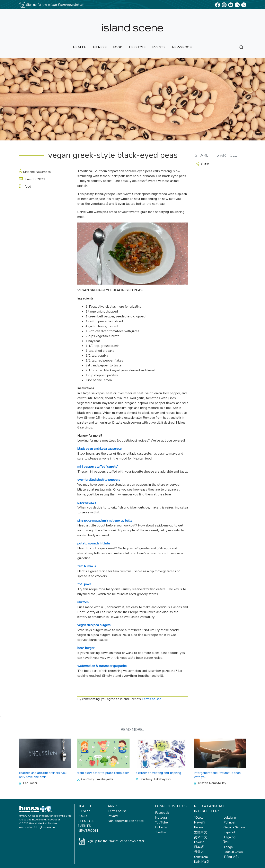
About (112, 806)
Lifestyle (86, 821)
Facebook (162, 813)
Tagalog (229, 837)
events (159, 47)
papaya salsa (87, 503)
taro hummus (87, 566)
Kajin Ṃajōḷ (202, 862)
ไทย (226, 842)
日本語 (199, 847)
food (118, 47)
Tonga (228, 847)
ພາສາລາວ (201, 857)
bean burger (86, 648)
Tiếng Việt (231, 857)
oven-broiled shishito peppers (99, 480)
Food (82, 816)
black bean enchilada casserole (99, 449)
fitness (100, 47)
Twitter (161, 832)
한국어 (199, 852)
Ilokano (199, 842)
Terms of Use (152, 699)
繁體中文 (201, 832)
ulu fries (83, 602)
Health (84, 806)
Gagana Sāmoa (234, 827)
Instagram (162, 818)
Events (84, 826)
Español (229, 832)
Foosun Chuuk (233, 852)
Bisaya (199, 827)
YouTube (161, 822)
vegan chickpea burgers (94, 625)
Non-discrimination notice (126, 821)
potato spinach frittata (94, 543)
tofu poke (84, 584)
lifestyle (137, 47)
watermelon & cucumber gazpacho (102, 666)
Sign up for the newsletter (116, 841)
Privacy (113, 816)
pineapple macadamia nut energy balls (105, 521)
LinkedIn (161, 827)
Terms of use (117, 811)
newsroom (182, 47)
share (202, 164)
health (80, 47)
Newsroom (88, 831)
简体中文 (201, 837)
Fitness (84, 811)
